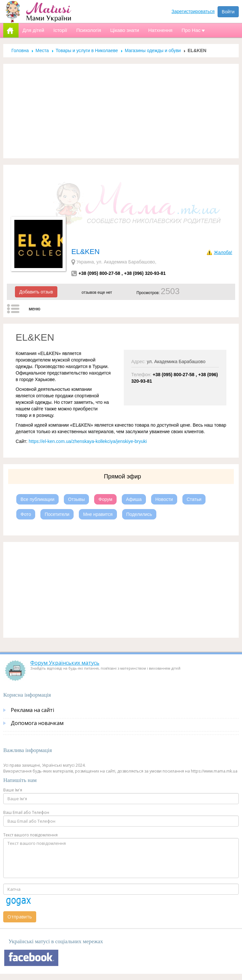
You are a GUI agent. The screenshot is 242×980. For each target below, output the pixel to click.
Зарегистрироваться (193, 11)
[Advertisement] (121, 111)
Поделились (139, 514)
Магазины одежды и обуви (153, 50)
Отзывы (76, 499)
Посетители (57, 514)
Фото (26, 514)
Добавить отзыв (36, 292)
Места (42, 50)
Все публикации (37, 499)
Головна (20, 50)
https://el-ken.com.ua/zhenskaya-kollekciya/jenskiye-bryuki (88, 441)
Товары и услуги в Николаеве (87, 50)
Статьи (194, 499)
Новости (164, 499)
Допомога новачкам (37, 723)
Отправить (20, 917)
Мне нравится (98, 514)
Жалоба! (223, 252)
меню (35, 309)
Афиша (134, 499)
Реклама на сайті (32, 710)
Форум (105, 499)
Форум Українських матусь (65, 663)
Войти (228, 12)
